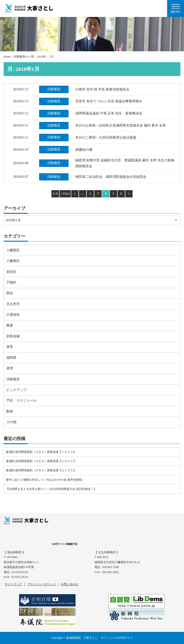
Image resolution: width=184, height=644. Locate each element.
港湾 (10, 368)
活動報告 (13, 379)
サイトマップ (14, 584)
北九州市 (13, 304)
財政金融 (13, 336)
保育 (10, 347)
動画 (10, 411)
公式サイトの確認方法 (65, 544)
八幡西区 (13, 250)
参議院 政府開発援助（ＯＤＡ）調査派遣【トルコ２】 (41, 452)
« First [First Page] (65, 194)
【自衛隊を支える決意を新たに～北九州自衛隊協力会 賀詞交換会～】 (51, 489)
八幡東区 (13, 261)
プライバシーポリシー (42, 584)
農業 (10, 326)
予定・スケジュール (21, 401)
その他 (11, 422)
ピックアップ (16, 390)
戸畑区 (11, 282)
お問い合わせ (70, 584)
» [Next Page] (129, 194)
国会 (10, 293)
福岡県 (11, 358)
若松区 (11, 272)
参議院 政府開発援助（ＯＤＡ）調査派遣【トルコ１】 (41, 461)
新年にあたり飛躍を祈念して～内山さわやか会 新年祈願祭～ (45, 480)
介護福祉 (13, 315)
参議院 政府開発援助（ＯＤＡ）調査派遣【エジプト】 (41, 470)
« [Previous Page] (75, 194)
